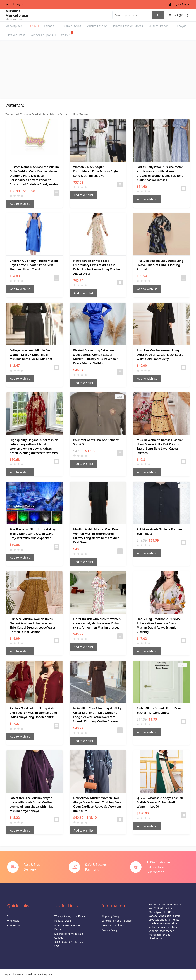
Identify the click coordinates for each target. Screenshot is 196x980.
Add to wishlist (20, 204)
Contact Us (14, 925)
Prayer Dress (17, 35)
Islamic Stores (72, 26)
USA (34, 26)
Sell (7, 4)
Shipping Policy (111, 916)
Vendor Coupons (43, 35)
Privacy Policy (109, 930)
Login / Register (182, 4)
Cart (180, 15)
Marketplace (15, 26)
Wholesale (13, 921)
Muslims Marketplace (17, 13)
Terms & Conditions (113, 925)
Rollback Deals (63, 921)
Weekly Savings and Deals (70, 916)
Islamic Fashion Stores (128, 26)
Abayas (181, 26)
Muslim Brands (160, 26)
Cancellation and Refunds (117, 921)
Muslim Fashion (97, 26)
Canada (51, 26)
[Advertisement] (98, 67)
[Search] (158, 15)
